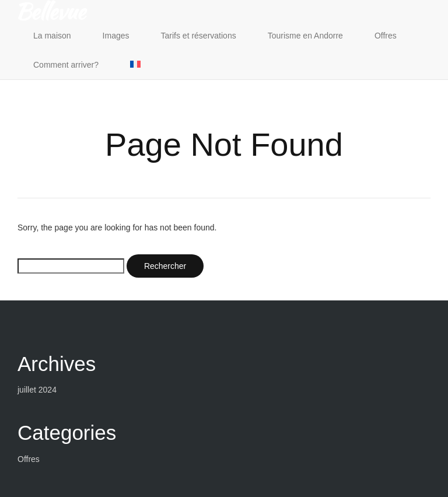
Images (116, 36)
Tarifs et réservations (199, 36)
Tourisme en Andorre (305, 36)
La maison (52, 36)
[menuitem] (135, 65)
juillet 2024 (37, 390)
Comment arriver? (66, 65)
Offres (386, 36)
